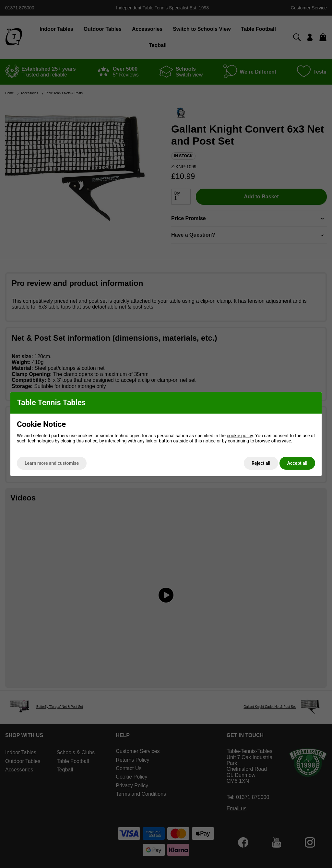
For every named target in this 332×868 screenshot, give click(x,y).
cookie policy (240, 436)
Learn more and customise (52, 463)
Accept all (297, 463)
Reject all (261, 463)
